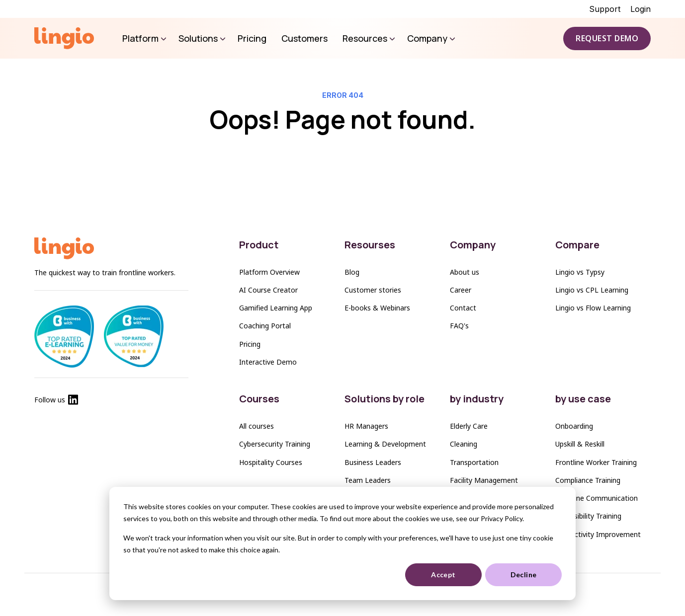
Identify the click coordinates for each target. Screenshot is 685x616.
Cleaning (464, 444)
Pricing (250, 344)
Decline (524, 575)
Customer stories (373, 290)
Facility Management (484, 480)
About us (465, 272)
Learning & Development (385, 444)
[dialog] (342, 543)
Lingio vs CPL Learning (592, 290)
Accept (443, 575)
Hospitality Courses (271, 462)
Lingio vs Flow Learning (593, 308)
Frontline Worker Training (596, 462)
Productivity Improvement (598, 534)
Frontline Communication (597, 498)
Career (461, 290)
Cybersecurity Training (275, 444)
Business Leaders (373, 462)
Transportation (474, 462)
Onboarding (574, 426)
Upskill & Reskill (580, 444)
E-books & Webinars (377, 308)
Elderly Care (469, 426)
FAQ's (459, 326)
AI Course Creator (268, 290)
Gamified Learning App (276, 308)
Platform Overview (269, 272)
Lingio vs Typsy (580, 272)
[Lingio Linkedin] (73, 402)
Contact (463, 308)
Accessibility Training (588, 516)
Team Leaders (368, 480)
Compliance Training (588, 480)
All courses (257, 426)
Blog (352, 272)
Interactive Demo (268, 362)
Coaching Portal (265, 326)
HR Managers (366, 426)
